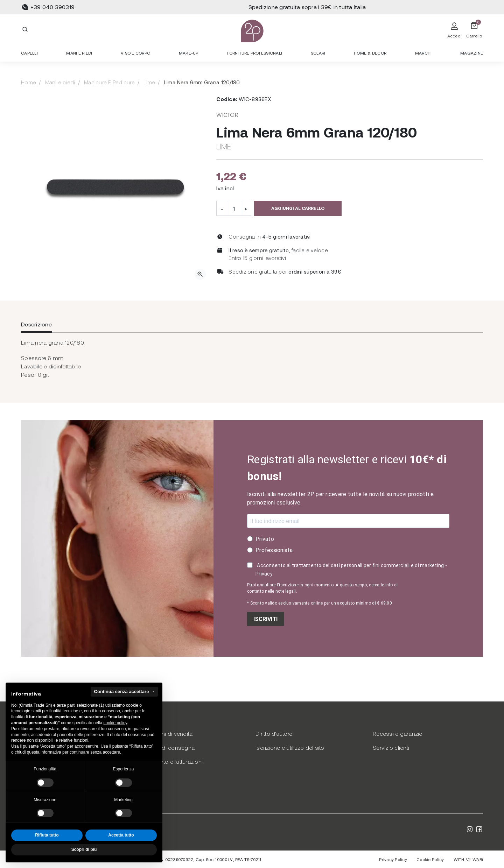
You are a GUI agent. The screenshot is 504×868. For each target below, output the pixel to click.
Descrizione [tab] (36, 324)
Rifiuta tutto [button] (47, 835)
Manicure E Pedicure (109, 82)
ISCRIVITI (265, 619)
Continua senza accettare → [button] (124, 691)
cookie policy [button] (115, 723)
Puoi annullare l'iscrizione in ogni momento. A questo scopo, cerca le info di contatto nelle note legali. (322, 588)
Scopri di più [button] (84, 849)
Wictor (227, 115)
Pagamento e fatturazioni (170, 761)
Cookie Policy (430, 859)
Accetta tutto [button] (121, 835)
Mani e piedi (60, 82)
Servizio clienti (391, 747)
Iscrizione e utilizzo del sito (290, 747)
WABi (478, 859)
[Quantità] (234, 208)
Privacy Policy (393, 859)
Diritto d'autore (274, 733)
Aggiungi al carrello (298, 208)
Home (29, 82)
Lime (149, 82)
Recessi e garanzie (398, 733)
